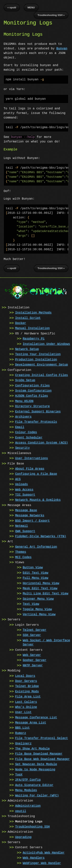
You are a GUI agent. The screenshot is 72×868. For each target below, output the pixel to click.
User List (23, 712)
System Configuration (33, 390)
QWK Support (25, 531)
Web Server (32, 655)
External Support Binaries (38, 411)
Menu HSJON (24, 401)
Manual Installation (32, 328)
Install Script (28, 318)
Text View (31, 604)
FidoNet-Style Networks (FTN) (41, 536)
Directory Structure (32, 406)
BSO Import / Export (32, 520)
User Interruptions (32, 458)
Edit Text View (35, 573)
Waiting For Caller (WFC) (37, 795)
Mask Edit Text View (40, 588)
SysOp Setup (25, 380)
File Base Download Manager (39, 753)
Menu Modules (26, 790)
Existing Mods (27, 691)
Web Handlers (34, 858)
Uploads (22, 484)
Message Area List (31, 722)
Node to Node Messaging (35, 769)
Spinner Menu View (38, 599)
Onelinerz (23, 743)
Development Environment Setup (41, 364)
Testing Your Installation (38, 354)
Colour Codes (26, 432)
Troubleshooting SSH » (51, 15)
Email (20, 427)
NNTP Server (33, 665)
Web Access (24, 489)
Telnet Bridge (27, 686)
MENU (31, 8)
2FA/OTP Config (28, 780)
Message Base (26, 510)
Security (22, 448)
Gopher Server (35, 660)
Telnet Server (35, 630)
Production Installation (36, 359)
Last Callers (26, 702)
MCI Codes (23, 557)
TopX (19, 774)
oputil (21, 811)
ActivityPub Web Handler (44, 852)
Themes (21, 552)
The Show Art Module (32, 748)
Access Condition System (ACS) (41, 442)
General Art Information (36, 547)
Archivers (23, 416)
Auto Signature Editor (34, 785)
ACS (18, 479)
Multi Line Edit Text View (45, 593)
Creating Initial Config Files (41, 375)
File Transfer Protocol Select (41, 738)
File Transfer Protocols (36, 422)
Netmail (22, 526)
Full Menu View (35, 578)
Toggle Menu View (37, 609)
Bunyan (62, 49)
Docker (21, 323)
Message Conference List (36, 717)
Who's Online (26, 707)
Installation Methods (33, 312)
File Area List (28, 696)
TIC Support (25, 494)
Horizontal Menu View (41, 583)
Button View (33, 567)
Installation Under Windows (46, 344)
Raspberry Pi (34, 338)
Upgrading (23, 837)
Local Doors (25, 676)
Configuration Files (32, 385)
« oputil (12, 8)
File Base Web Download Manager (42, 759)
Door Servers (26, 681)
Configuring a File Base (36, 474)
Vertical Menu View (39, 614)
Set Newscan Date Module (36, 764)
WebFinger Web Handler (42, 863)
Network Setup (27, 349)
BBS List (22, 727)
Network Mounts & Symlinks (38, 500)
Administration (28, 806)
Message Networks (30, 515)
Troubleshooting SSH (32, 826)
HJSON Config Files (32, 396)
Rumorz (21, 733)
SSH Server (32, 635)
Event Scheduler (29, 437)
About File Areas (30, 468)
